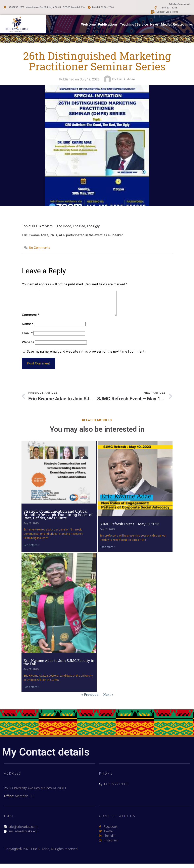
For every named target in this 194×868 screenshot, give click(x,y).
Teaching (127, 23)
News (154, 23)
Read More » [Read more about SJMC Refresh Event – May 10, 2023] (108, 551)
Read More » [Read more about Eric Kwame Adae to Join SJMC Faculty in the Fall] (32, 690)
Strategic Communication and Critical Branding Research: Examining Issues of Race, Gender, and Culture (58, 519)
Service (142, 23)
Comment (31, 320)
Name (28, 329)
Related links (183, 23)
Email (27, 338)
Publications (108, 23)
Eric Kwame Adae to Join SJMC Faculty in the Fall (59, 666)
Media (166, 23)
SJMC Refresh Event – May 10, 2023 (129, 528)
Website (28, 347)
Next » (108, 698)
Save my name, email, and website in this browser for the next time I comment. (86, 356)
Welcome (88, 23)
